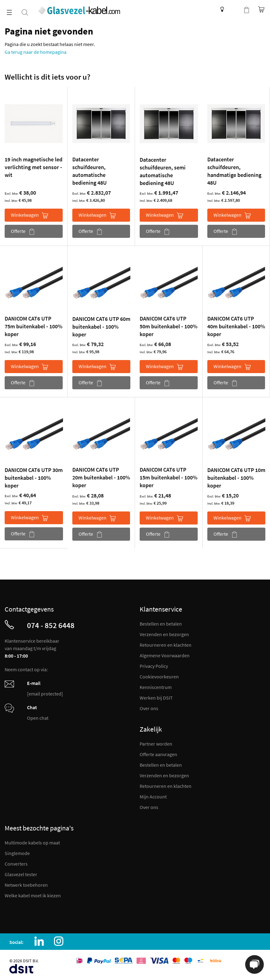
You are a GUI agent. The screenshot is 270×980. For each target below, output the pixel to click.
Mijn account (234, 9)
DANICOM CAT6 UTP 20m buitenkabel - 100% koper (101, 477)
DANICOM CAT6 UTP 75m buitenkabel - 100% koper (34, 326)
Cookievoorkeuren (159, 677)
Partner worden (156, 744)
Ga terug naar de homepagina (36, 52)
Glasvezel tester (21, 874)
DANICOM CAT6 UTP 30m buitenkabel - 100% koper (34, 478)
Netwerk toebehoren (26, 885)
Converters (16, 864)
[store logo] (79, 10)
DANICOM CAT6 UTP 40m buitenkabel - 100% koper (236, 326)
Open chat (38, 718)
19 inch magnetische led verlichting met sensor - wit (34, 167)
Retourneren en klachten (166, 645)
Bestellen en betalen (161, 624)
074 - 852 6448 (51, 625)
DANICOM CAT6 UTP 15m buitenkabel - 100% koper (169, 477)
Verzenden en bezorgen (164, 634)
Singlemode (17, 853)
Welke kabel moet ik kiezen (33, 895)
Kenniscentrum (220, 9)
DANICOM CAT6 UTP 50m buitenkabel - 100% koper (169, 326)
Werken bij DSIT (156, 698)
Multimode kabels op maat (32, 843)
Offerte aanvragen (158, 754)
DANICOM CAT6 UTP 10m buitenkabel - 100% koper (236, 478)
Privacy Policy (154, 666)
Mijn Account (153, 797)
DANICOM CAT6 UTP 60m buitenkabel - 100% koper (101, 327)
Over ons (149, 708)
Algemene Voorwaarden (165, 655)
